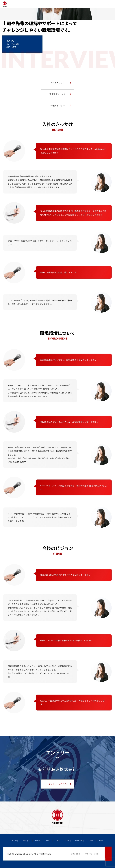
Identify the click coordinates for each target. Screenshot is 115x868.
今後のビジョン (58, 105)
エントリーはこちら (58, 784)
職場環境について (58, 94)
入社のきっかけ (58, 83)
